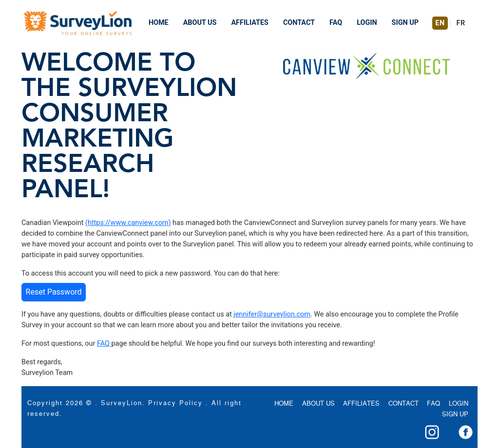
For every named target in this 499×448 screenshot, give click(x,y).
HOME (159, 23)
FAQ (336, 23)
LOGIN (367, 23)
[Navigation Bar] (78, 23)
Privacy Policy (175, 403)
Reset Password (54, 292)
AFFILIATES (249, 23)
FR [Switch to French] (461, 23)
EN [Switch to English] (440, 23)
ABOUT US (200, 23)
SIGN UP (405, 23)
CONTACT (299, 23)
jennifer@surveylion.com (272, 314)
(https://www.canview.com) (128, 223)
